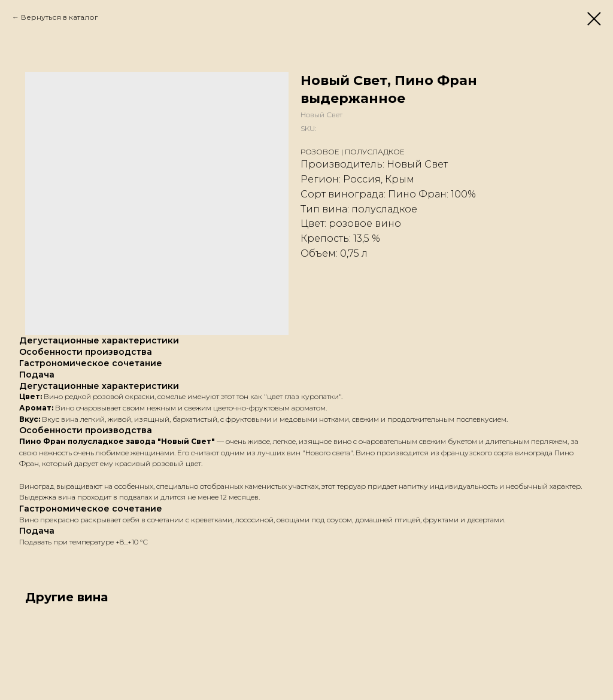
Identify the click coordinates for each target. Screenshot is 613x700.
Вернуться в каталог (60, 17)
